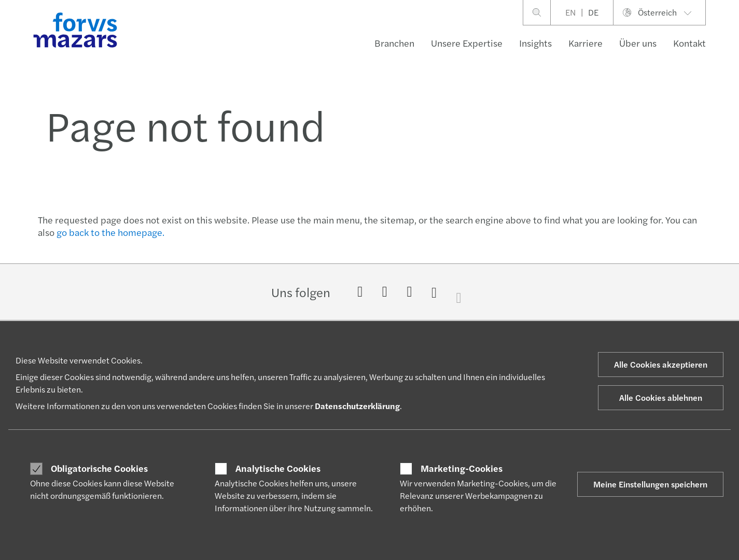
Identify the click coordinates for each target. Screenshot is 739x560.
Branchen (394, 43)
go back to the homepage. (110, 232)
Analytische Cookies (278, 468)
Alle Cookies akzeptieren (661, 364)
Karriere (585, 43)
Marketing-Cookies (462, 468)
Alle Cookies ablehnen (661, 397)
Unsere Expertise (467, 43)
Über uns (638, 43)
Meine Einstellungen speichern (650, 484)
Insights (535, 43)
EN (570, 12)
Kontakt (689, 43)
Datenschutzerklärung (357, 406)
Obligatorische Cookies (99, 468)
